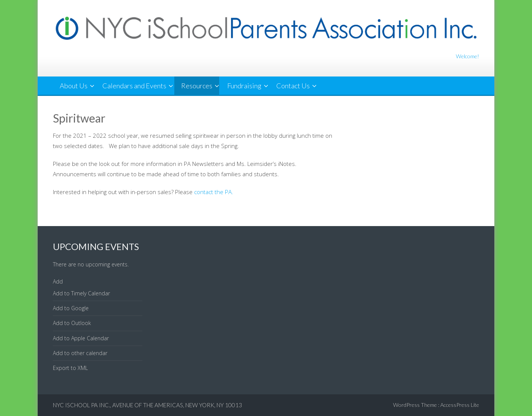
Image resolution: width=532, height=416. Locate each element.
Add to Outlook (72, 323)
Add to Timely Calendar (81, 293)
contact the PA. (214, 192)
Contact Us (293, 86)
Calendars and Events (134, 86)
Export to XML (70, 368)
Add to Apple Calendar (81, 338)
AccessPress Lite (460, 405)
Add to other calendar (80, 353)
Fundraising (244, 86)
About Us (74, 86)
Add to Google (71, 308)
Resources (197, 86)
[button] (58, 281)
